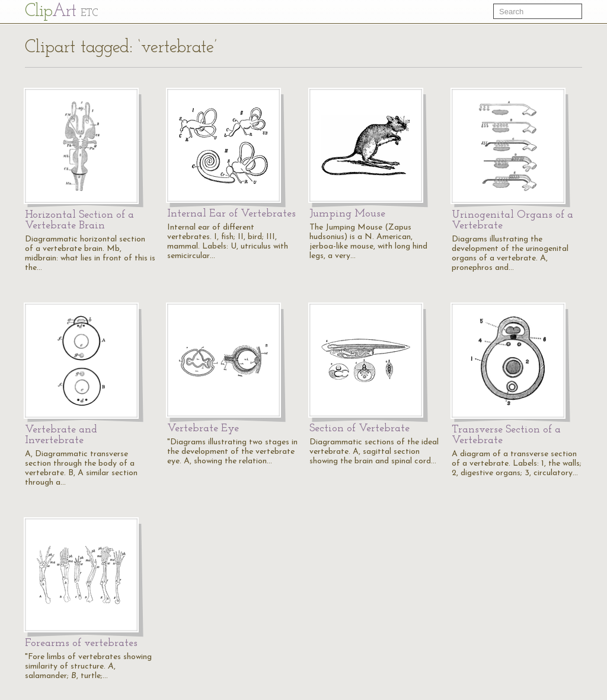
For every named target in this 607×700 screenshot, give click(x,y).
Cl (61, 12)
